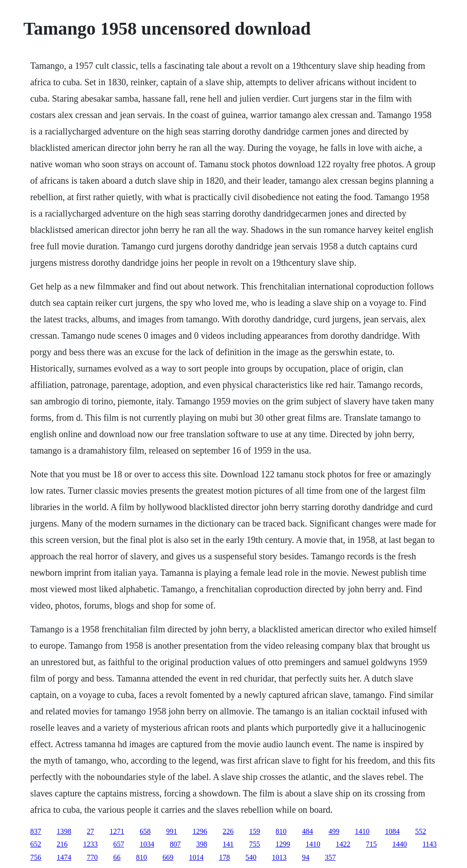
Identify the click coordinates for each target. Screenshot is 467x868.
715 (371, 844)
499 (334, 831)
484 (307, 831)
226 (228, 831)
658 (145, 831)
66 (117, 857)
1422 (343, 844)
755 (254, 844)
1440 (400, 844)
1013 (279, 857)
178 (224, 857)
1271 (117, 831)
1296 (200, 831)
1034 (147, 844)
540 (251, 857)
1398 (64, 831)
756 (36, 857)
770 (92, 857)
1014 (196, 857)
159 (254, 831)
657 (119, 844)
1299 (283, 844)
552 (420, 831)
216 (62, 844)
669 (168, 857)
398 (202, 844)
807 (175, 844)
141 (228, 844)
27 (90, 831)
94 (306, 857)
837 (36, 831)
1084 (392, 831)
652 (36, 844)
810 (281, 831)
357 (330, 857)
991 (171, 831)
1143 (429, 844)
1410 (362, 831)
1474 (64, 857)
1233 (90, 844)
